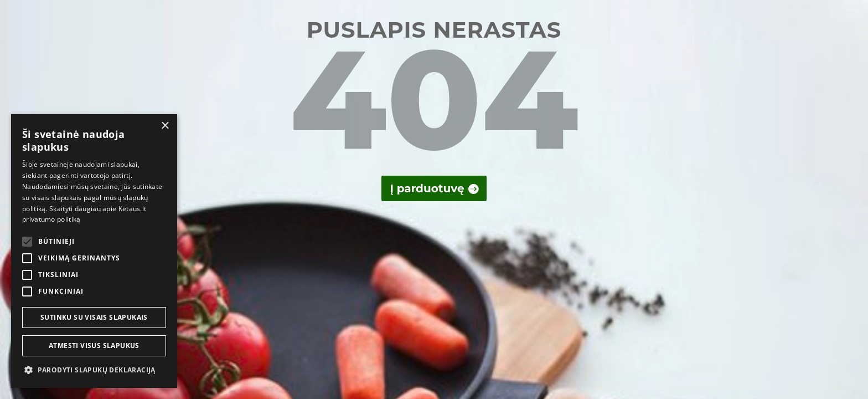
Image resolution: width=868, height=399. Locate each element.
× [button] (165, 126)
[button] (94, 370)
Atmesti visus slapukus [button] (94, 346)
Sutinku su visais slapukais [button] (94, 317)
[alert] (94, 251)
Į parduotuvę (427, 188)
